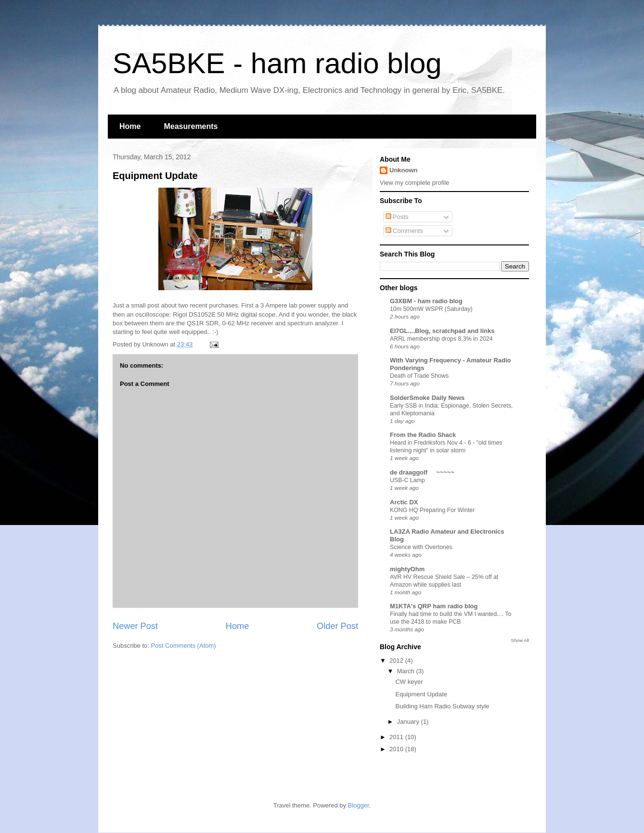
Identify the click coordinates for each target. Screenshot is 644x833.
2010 (397, 749)
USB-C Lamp (407, 480)
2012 (397, 660)
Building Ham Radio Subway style (442, 706)
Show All (520, 640)
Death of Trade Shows (419, 376)
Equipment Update (155, 176)
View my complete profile (414, 183)
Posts (397, 217)
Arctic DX (404, 502)
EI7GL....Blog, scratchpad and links (442, 331)
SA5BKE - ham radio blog (277, 63)
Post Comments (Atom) (184, 646)
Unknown (404, 170)
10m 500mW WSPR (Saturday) (431, 309)
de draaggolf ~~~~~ (422, 472)
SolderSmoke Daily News (427, 398)
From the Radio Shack (423, 435)
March (407, 671)
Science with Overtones (421, 547)
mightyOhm (407, 569)
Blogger (359, 805)
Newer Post (135, 626)
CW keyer (409, 682)
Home (130, 126)
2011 (397, 737)
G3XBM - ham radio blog (426, 301)
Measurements (191, 126)
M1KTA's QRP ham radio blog (434, 606)
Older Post (337, 626)
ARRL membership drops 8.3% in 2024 (441, 339)
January (409, 722)
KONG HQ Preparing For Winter (432, 510)
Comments (404, 231)
